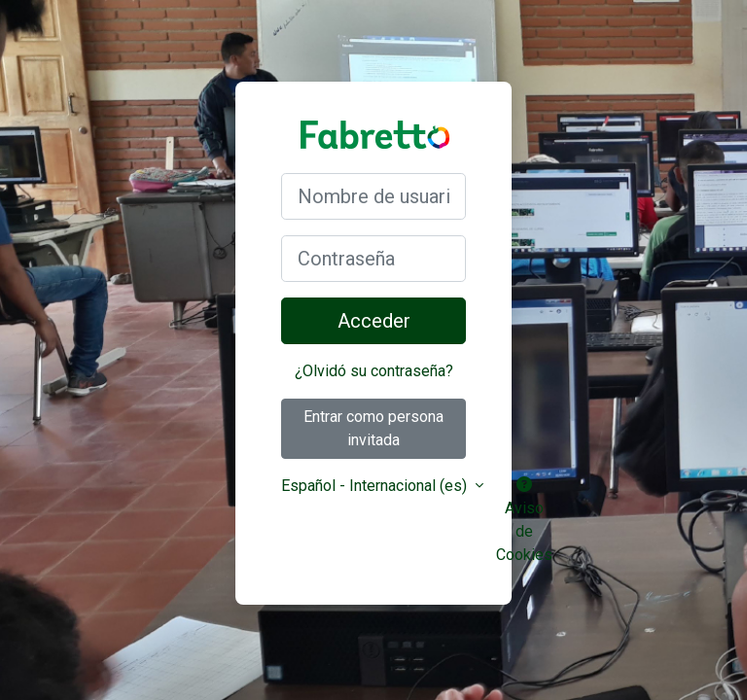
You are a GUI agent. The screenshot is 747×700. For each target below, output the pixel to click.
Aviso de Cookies (524, 520)
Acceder (374, 321)
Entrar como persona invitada (373, 428)
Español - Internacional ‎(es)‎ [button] (376, 486)
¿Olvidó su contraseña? (374, 371)
